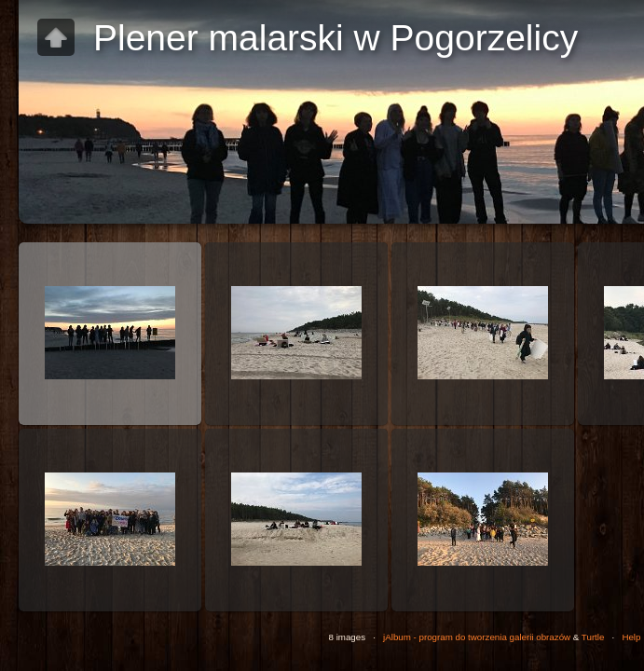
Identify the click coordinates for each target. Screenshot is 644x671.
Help (631, 637)
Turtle (593, 637)
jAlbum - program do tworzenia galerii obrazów (477, 637)
